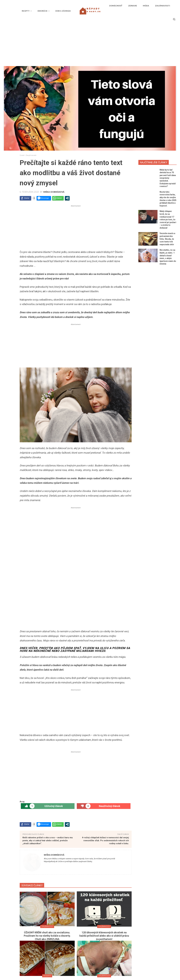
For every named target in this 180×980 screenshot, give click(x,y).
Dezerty (47, 826)
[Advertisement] (90, 45)
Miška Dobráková (54, 192)
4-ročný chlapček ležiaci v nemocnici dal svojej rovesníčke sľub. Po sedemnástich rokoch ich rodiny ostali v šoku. (105, 691)
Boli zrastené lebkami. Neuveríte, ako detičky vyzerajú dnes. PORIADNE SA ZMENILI (104, 836)
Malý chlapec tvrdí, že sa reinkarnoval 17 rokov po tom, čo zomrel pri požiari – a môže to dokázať (168, 220)
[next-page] (77, 900)
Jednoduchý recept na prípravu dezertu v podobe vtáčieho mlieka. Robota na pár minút (47, 885)
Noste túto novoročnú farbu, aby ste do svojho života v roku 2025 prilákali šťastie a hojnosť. (67, 942)
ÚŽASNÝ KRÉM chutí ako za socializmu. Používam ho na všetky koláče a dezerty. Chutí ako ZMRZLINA (47, 787)
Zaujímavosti (31, 155)
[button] (174, 19)
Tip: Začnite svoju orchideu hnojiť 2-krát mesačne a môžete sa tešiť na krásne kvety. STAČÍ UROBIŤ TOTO (104, 885)
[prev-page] (73, 900)
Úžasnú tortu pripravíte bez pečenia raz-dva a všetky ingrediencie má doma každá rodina (47, 836)
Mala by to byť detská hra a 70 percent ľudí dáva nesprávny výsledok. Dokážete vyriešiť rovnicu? (168, 178)
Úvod (22, 155)
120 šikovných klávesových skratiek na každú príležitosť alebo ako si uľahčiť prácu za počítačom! (104, 787)
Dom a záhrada (104, 876)
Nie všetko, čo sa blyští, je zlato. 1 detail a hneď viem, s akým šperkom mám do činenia (67, 970)
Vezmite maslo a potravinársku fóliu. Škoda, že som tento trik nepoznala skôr (167, 239)
